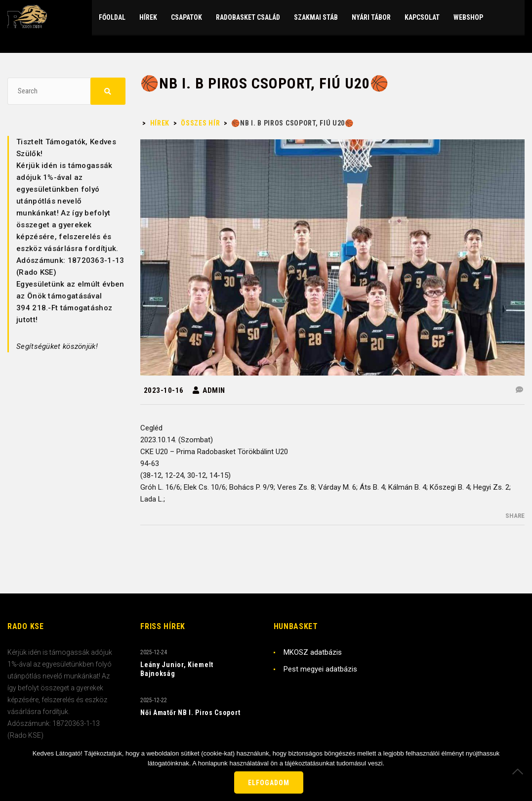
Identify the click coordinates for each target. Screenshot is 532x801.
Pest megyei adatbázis (320, 669)
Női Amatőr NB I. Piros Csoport (190, 713)
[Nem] (520, 771)
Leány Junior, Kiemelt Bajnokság (177, 669)
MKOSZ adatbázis (313, 652)
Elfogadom (269, 783)
